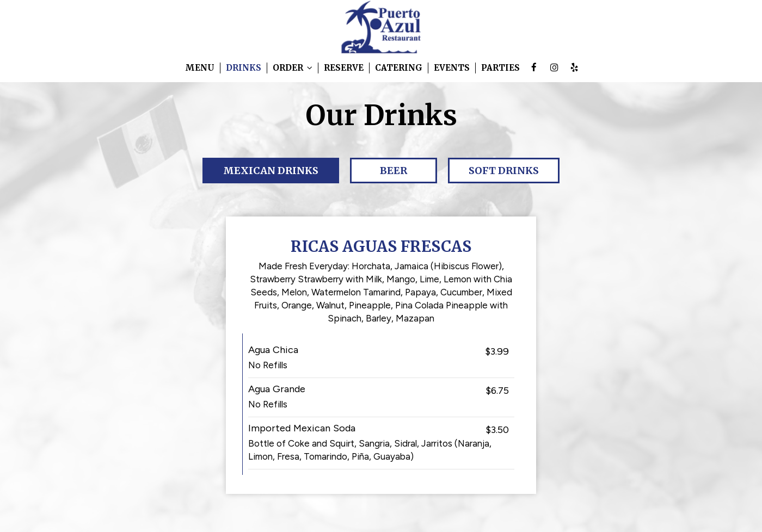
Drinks (244, 68)
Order (293, 68)
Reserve (344, 68)
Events (452, 68)
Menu (200, 68)
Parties (500, 68)
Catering (399, 68)
